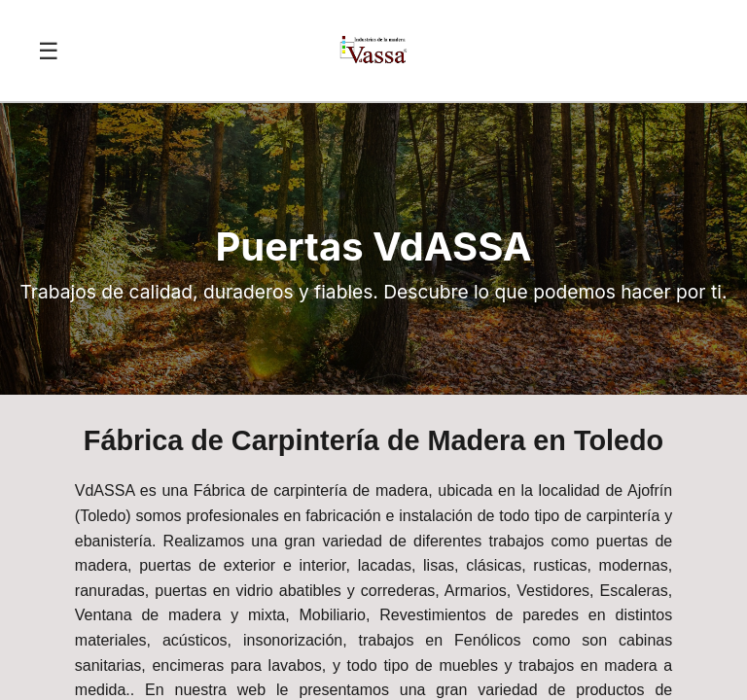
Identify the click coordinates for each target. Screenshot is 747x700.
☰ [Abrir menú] (49, 51)
